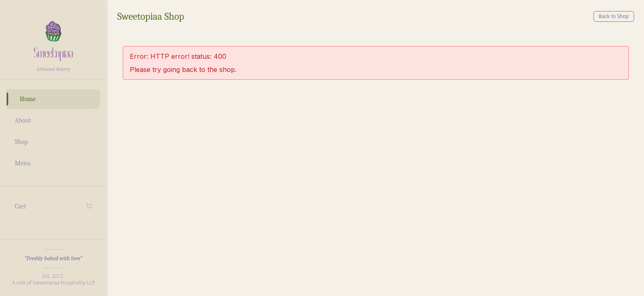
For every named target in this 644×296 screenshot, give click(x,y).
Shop (21, 142)
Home (28, 99)
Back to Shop (614, 16)
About (23, 120)
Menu (23, 163)
